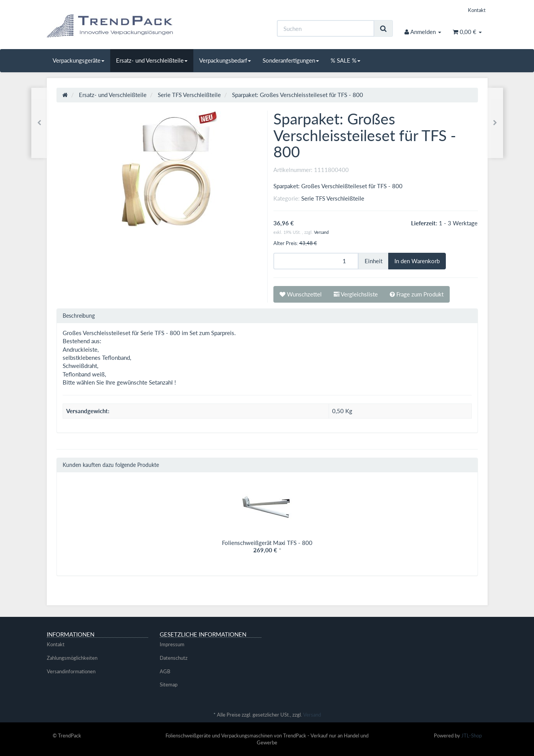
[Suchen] (326, 28)
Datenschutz (174, 658)
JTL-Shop (472, 736)
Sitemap (169, 684)
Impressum (172, 644)
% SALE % (345, 60)
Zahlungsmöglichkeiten (72, 658)
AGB (165, 671)
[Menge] (316, 261)
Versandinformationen (71, 671)
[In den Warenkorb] (417, 261)
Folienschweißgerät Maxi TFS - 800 (267, 543)
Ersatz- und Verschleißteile (152, 60)
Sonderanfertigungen (291, 60)
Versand (321, 232)
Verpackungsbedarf (225, 60)
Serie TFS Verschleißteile (333, 198)
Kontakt (477, 10)
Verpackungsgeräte (78, 60)
